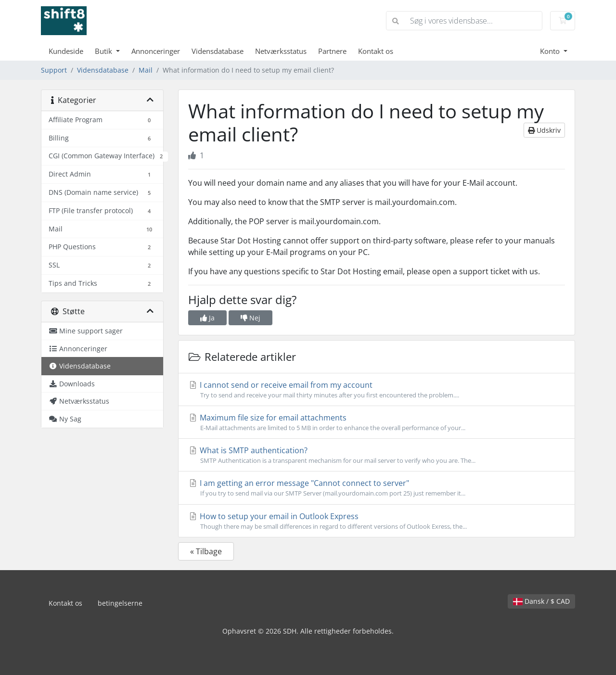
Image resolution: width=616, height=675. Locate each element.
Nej (250, 318)
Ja (207, 318)
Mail (146, 70)
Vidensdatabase (218, 51)
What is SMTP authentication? (377, 455)
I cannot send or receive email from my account (377, 390)
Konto (551, 51)
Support (54, 70)
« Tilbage (206, 551)
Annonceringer (156, 51)
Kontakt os (376, 51)
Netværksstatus (281, 51)
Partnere (332, 51)
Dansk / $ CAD (541, 601)
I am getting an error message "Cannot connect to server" (377, 488)
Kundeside (66, 51)
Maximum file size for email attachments (377, 422)
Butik (104, 51)
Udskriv (544, 130)
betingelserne (120, 603)
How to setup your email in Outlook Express (377, 521)
